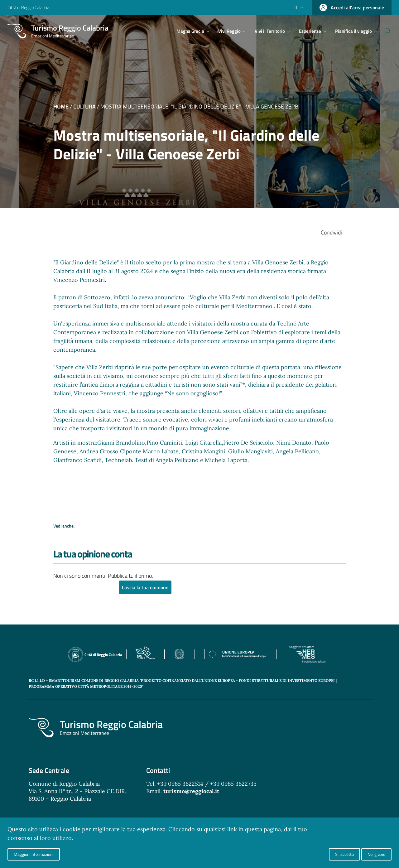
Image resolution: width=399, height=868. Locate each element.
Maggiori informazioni (34, 854)
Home (61, 106)
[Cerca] (384, 31)
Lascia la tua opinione (145, 588)
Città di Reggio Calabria (28, 7)
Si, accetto (344, 854)
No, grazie (376, 854)
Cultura (84, 106)
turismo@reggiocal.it (191, 791)
